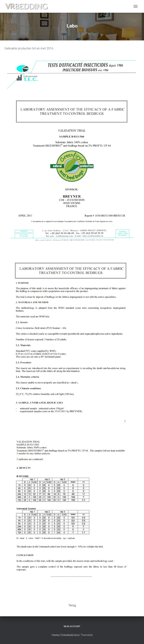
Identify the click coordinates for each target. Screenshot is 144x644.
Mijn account (72, 626)
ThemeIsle (87, 635)
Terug (72, 605)
